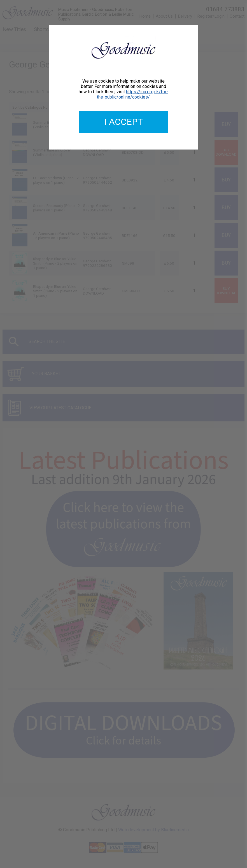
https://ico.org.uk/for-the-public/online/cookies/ (132, 94)
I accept (123, 122)
